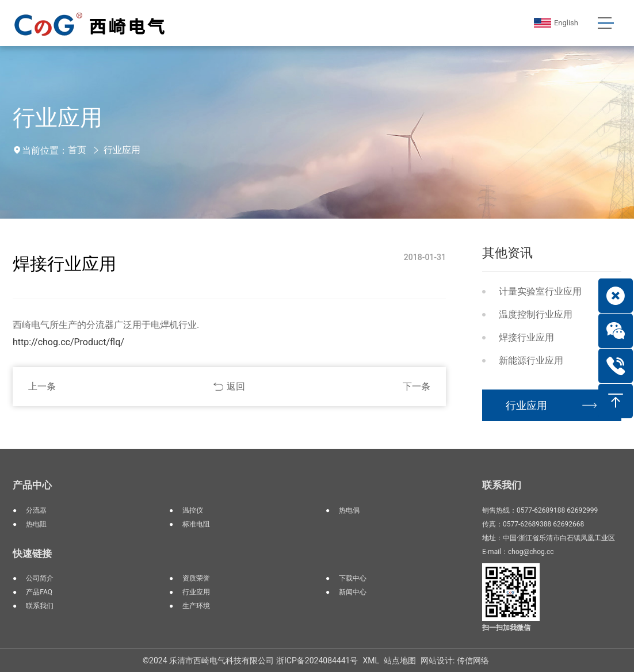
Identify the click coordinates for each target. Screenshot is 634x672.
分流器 (36, 510)
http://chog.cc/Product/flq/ (68, 342)
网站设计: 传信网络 (455, 660)
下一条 (417, 386)
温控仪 (193, 510)
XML (371, 660)
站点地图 (400, 660)
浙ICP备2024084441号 (317, 660)
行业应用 (122, 150)
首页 (77, 150)
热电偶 (349, 510)
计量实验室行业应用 (540, 291)
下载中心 (353, 578)
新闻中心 (353, 592)
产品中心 (32, 485)
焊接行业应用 (526, 337)
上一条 (42, 386)
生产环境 (196, 606)
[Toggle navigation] (605, 23)
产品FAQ (39, 592)
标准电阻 (196, 524)
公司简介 (40, 578)
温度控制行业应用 (536, 314)
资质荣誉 (196, 578)
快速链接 (32, 553)
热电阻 (36, 524)
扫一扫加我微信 (506, 628)
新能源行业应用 (531, 360)
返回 (236, 386)
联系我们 (40, 606)
